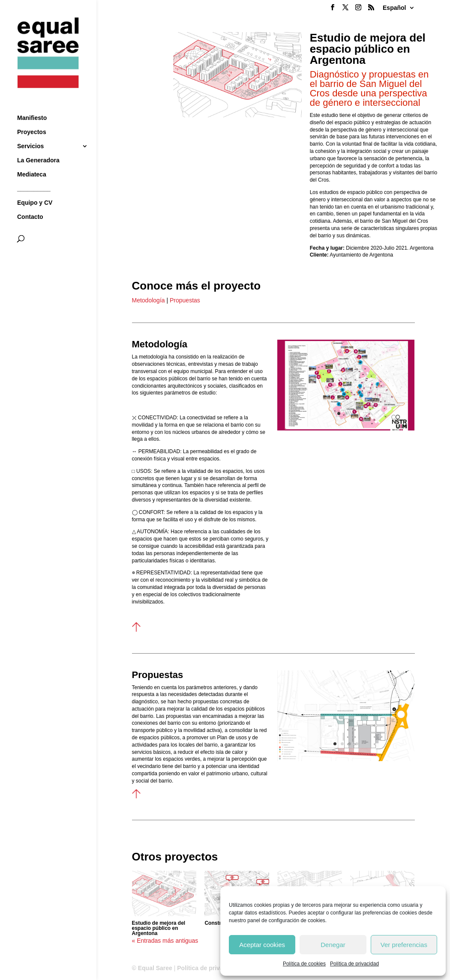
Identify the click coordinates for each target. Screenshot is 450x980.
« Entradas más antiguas (165, 941)
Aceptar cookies (262, 945)
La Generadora (38, 145)
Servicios (30, 131)
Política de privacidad (354, 964)
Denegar (333, 945)
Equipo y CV (35, 187)
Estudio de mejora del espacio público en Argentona (159, 928)
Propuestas (184, 300)
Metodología (148, 300)
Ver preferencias (404, 945)
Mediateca (32, 159)
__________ (34, 173)
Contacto (30, 202)
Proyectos (32, 117)
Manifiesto (32, 103)
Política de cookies (304, 964)
